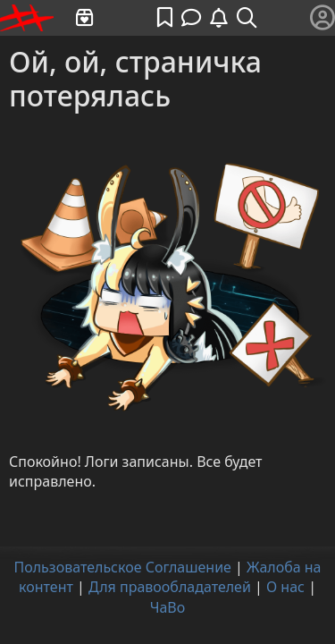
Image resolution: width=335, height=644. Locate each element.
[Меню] (322, 18)
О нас (285, 587)
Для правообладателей (170, 587)
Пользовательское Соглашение (122, 567)
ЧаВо (168, 607)
